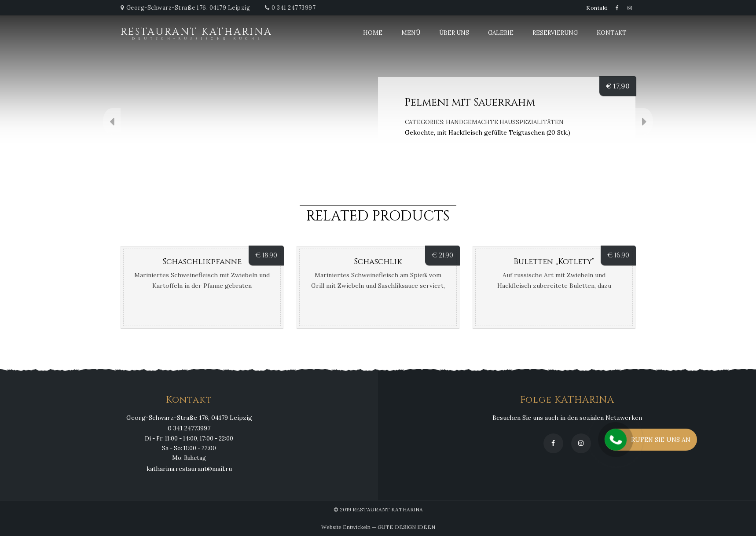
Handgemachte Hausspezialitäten (505, 122)
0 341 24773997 (294, 8)
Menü (411, 33)
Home (373, 33)
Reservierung (555, 33)
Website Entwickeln (346, 527)
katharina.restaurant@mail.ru (189, 469)
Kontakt (597, 8)
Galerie (501, 33)
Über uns (454, 33)
